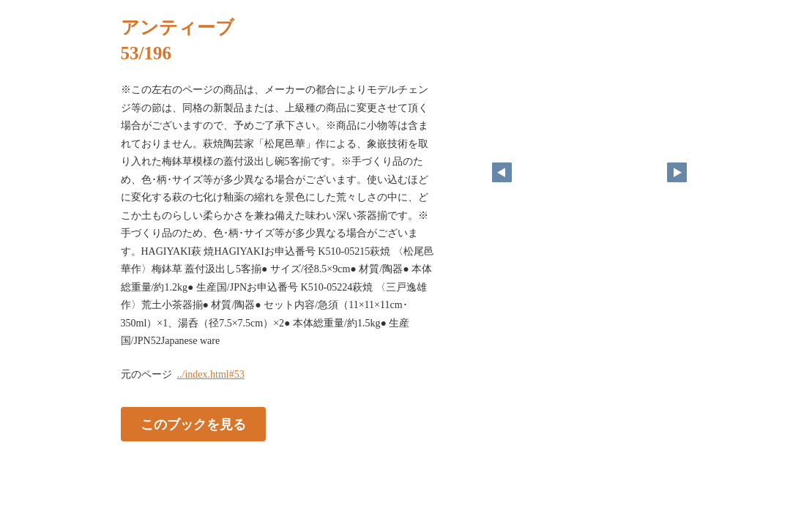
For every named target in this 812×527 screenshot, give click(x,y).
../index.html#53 (211, 374)
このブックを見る (193, 424)
